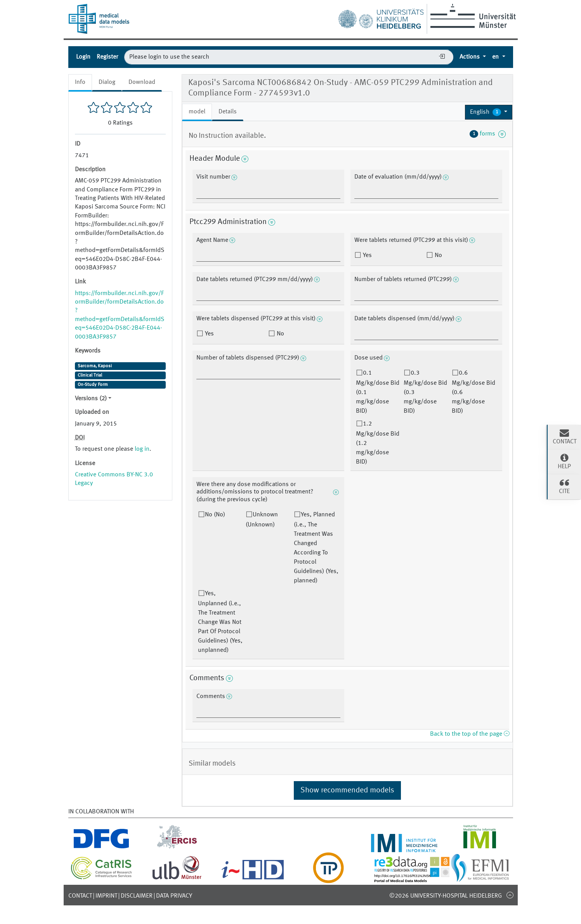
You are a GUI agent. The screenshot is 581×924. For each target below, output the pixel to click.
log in (142, 449)
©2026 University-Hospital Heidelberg (446, 896)
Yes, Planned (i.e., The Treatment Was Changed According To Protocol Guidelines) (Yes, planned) (316, 548)
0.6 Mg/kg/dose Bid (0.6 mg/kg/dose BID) (473, 392)
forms (488, 134)
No (438, 255)
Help (564, 461)
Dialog (107, 82)
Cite (564, 486)
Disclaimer (137, 896)
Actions (470, 57)
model (197, 112)
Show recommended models (347, 790)
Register (107, 57)
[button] (489, 112)
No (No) (215, 515)
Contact (80, 896)
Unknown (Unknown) (262, 520)
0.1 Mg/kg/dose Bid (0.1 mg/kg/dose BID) (378, 392)
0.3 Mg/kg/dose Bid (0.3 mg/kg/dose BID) (425, 392)
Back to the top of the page (470, 734)
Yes (367, 255)
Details (228, 112)
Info (80, 82)
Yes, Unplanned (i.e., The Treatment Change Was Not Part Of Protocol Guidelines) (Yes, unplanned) (220, 622)
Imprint (106, 896)
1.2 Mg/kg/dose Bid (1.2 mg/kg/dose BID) (378, 443)
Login (83, 57)
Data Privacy (174, 896)
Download (142, 82)
